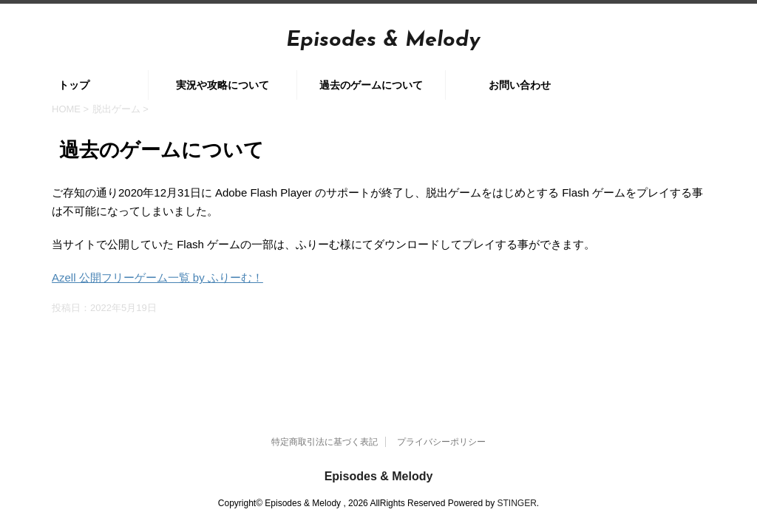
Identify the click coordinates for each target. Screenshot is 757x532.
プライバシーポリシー (441, 403)
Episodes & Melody (383, 40)
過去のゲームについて (371, 85)
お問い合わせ (520, 85)
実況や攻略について (223, 85)
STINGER (517, 465)
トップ (74, 85)
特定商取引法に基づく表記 (325, 403)
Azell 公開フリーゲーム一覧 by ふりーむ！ (157, 277)
